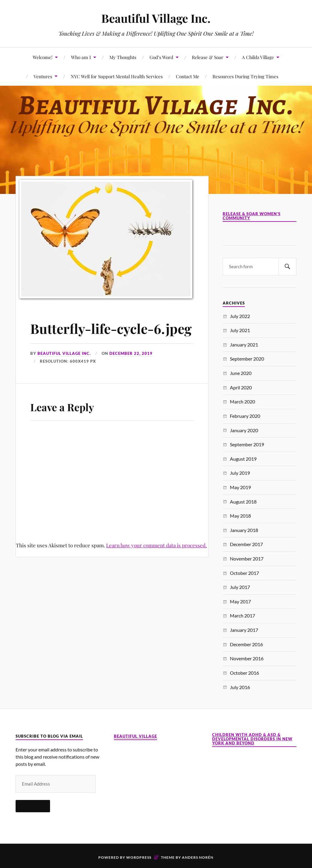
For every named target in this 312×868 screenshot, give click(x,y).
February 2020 (245, 416)
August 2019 (243, 459)
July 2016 (240, 687)
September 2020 (247, 359)
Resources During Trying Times (245, 76)
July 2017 (240, 587)
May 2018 (240, 516)
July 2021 (240, 330)
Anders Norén (198, 857)
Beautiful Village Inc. (156, 18)
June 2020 (241, 373)
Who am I (81, 57)
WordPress (139, 857)
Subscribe (33, 806)
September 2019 (247, 444)
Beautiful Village (135, 736)
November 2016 (247, 658)
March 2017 (242, 615)
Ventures (43, 76)
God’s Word (161, 57)
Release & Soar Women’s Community (252, 216)
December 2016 (246, 644)
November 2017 (247, 559)
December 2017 (246, 544)
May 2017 (240, 601)
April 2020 (241, 387)
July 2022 (240, 316)
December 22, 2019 (131, 353)
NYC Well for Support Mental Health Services (117, 76)
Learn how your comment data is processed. (156, 545)
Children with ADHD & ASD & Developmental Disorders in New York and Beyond (252, 739)
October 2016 (244, 673)
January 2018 (244, 530)
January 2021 (244, 345)
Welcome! (43, 57)
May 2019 (240, 487)
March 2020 (242, 401)
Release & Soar (208, 57)
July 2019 (240, 473)
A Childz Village (258, 57)
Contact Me (188, 76)
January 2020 (244, 430)
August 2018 (243, 502)
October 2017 (244, 573)
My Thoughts (123, 57)
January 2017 (244, 630)
